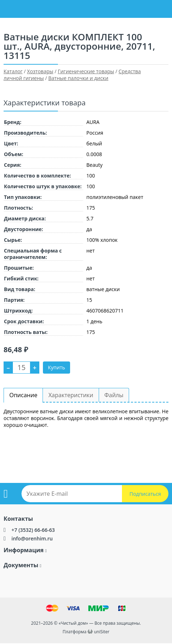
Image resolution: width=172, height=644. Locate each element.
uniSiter (102, 632)
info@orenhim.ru (32, 538)
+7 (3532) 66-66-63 (33, 530)
